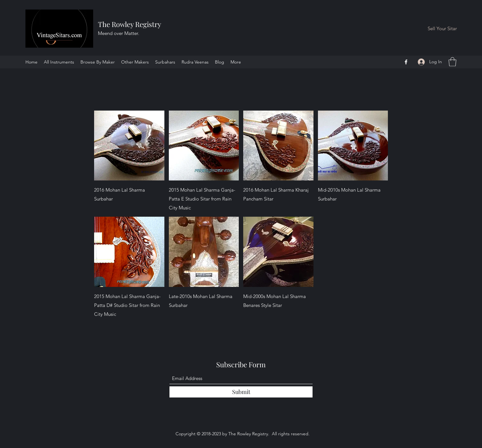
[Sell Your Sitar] (442, 29)
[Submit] (241, 392)
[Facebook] (406, 62)
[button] (452, 62)
